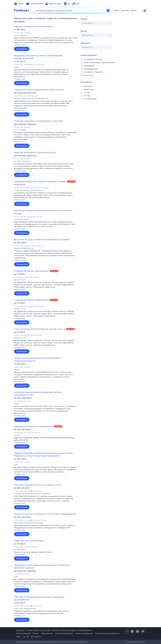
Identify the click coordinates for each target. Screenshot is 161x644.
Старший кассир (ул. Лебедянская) (31, 300)
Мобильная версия (23, 633)
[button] (46, 41)
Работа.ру (141, 642)
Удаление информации (84, 633)
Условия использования (64, 633)
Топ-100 (26, 637)
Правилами (84, 642)
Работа (134, 11)
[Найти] (108, 11)
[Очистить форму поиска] (104, 11)
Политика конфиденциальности (107, 633)
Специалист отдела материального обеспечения (39, 90)
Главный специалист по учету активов (33, 27)
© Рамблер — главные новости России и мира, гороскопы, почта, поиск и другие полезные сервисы (54, 630)
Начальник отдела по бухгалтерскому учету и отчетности (43, 211)
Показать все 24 (87, 75)
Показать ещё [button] (19, 45)
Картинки (125, 11)
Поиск (117, 11)
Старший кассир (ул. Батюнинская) (32, 271)
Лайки (19, 637)
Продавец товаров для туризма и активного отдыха (40, 182)
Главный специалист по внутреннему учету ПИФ (38, 121)
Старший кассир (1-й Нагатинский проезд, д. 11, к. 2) (40, 329)
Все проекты (36, 637)
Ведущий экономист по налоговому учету (35, 152)
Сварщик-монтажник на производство (34, 426)
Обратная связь (47, 633)
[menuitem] (19, 4)
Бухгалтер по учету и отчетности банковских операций (42, 240)
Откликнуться (22, 49)
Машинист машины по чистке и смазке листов (37, 485)
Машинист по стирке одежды (29, 541)
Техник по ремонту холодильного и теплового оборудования (45, 514)
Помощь (36, 633)
